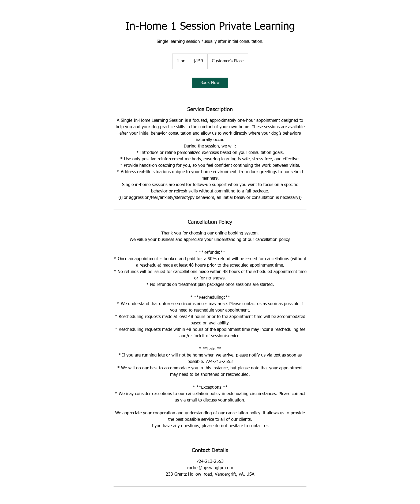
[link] (210, 83)
